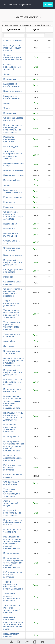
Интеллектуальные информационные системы (13, 382)
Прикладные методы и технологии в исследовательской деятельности (13, 416)
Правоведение (10, 224)
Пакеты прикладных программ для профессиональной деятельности (13, 129)
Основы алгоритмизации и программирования (13, 57)
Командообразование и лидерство (14, 271)
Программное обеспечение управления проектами (10, 428)
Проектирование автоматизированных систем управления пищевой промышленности (14, 446)
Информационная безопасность (12, 390)
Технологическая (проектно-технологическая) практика (12, 326)
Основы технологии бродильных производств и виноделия (13, 292)
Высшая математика (13, 41)
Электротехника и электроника (12, 249)
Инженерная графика (14, 175)
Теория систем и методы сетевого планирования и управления (11, 314)
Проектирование (11, 437)
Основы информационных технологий (12, 67)
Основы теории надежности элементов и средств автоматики (13, 215)
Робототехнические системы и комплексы (13, 467)
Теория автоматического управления (11, 303)
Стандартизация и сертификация (12, 483)
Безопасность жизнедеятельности (13, 191)
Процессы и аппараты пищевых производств (13, 458)
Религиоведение (11, 147)
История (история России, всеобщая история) (12, 48)
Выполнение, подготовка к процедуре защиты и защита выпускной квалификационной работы (13, 623)
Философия (9, 341)
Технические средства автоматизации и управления (12, 493)
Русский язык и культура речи (11, 235)
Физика (7, 74)
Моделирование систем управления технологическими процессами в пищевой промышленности (13, 402)
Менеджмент (10, 202)
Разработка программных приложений (10, 139)
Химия (6, 108)
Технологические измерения (12, 335)
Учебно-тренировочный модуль (11, 503)
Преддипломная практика (11, 635)
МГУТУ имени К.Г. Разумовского (17, 5)
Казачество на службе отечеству (12, 85)
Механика (8, 207)
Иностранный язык (12, 79)
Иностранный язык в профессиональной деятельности (13, 262)
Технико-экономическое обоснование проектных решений (13, 585)
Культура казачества (13, 197)
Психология (9, 229)
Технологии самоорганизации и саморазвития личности (13, 155)
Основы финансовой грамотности (13, 119)
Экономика (9, 346)
